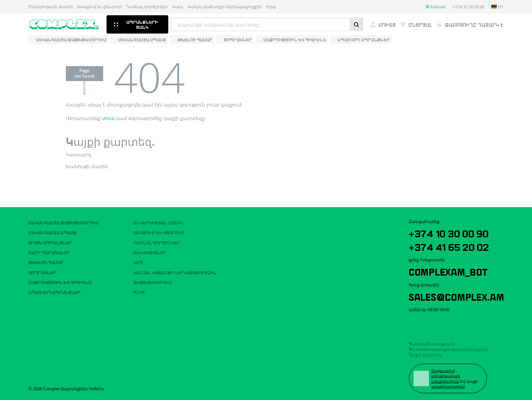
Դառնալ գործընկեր (147, 7)
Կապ (178, 7)
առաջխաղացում (449, 386)
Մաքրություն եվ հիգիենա (60, 280)
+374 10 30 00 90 (451, 231)
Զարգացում (443, 370)
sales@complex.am (459, 295)
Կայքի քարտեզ (425, 354)
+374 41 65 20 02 (450, 245)
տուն (108, 118)
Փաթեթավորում (153, 280)
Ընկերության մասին (51, 7)
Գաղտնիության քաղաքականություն (449, 348)
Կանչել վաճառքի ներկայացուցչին (225, 7)
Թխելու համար (46, 261)
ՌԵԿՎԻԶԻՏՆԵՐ (150, 251)
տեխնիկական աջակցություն (446, 378)
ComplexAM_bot (450, 270)
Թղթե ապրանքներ (50, 241)
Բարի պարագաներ (49, 251)
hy (497, 7)
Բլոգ (271, 7)
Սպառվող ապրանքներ (55, 291)
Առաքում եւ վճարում (99, 7)
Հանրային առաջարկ (432, 343)
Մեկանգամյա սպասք (52, 231)
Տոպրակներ (42, 271)
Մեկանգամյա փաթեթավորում (64, 221)
